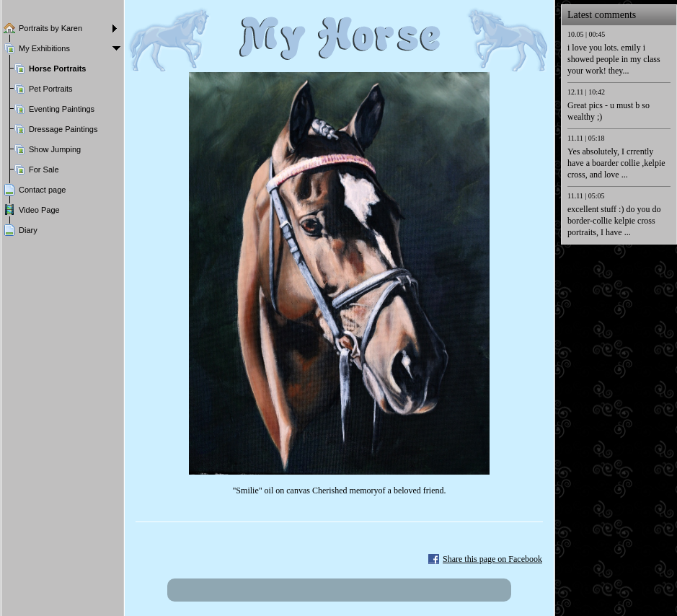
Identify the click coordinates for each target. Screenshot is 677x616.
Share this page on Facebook (492, 559)
